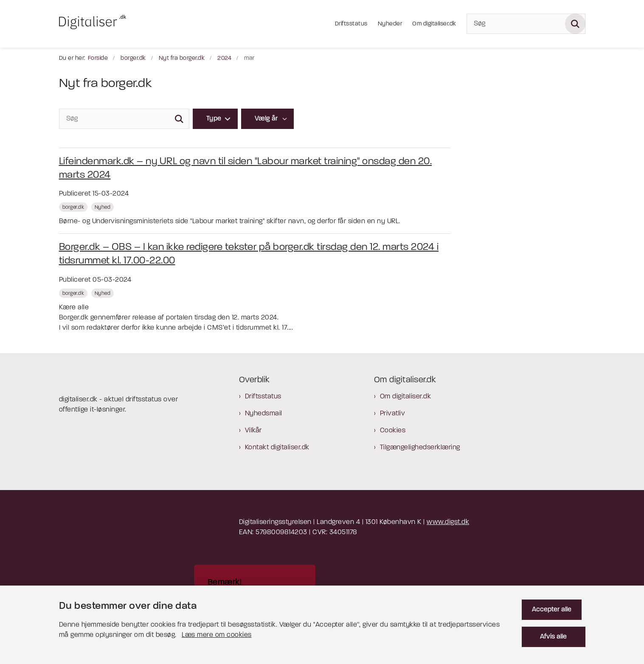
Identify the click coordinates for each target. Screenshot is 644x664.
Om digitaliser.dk (406, 397)
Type (214, 119)
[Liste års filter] (267, 119)
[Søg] (526, 24)
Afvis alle (555, 633)
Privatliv (393, 414)
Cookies (393, 431)
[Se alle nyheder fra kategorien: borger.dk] (74, 207)
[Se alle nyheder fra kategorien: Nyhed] (104, 207)
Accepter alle (555, 606)
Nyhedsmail (264, 414)
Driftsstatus (263, 397)
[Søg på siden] (575, 24)
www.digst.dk (448, 522)
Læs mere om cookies (217, 632)
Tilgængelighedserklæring (420, 448)
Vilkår (253, 431)
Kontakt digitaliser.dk (277, 448)
